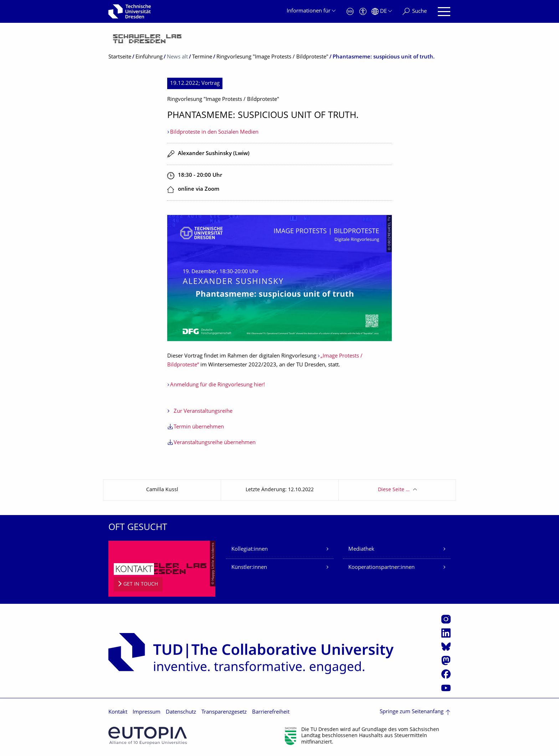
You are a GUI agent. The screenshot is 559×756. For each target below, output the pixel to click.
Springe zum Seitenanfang (412, 712)
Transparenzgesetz (224, 712)
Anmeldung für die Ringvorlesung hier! (217, 385)
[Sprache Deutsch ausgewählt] (382, 12)
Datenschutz (181, 712)
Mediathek (361, 549)
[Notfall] (350, 12)
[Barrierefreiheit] (363, 12)
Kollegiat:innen (250, 549)
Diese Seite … (394, 490)
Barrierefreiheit (271, 712)
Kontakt (118, 712)
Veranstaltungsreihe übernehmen (215, 443)
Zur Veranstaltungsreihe (203, 412)
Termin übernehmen (199, 427)
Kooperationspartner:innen (381, 568)
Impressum (147, 712)
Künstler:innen (249, 568)
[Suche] (415, 12)
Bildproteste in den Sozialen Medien (214, 132)
